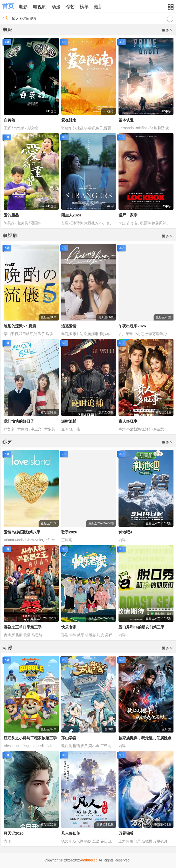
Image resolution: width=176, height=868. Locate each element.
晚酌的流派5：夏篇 (20, 326)
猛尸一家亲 (128, 215)
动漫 (56, 7)
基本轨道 (126, 120)
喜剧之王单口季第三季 (23, 627)
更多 (167, 30)
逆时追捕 (69, 421)
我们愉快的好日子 (19, 421)
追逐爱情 (69, 326)
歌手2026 (69, 532)
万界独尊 (126, 833)
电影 (23, 7)
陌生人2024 (71, 215)
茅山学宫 (69, 738)
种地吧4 (125, 532)
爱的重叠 (11, 215)
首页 (8, 6)
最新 (98, 7)
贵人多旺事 (128, 421)
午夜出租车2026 (132, 326)
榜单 (84, 7)
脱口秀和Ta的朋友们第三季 (141, 627)
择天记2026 (14, 833)
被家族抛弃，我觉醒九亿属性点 (145, 738)
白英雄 (9, 120)
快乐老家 (69, 627)
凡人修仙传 (71, 833)
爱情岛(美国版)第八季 (22, 532)
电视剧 (40, 7)
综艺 (70, 7)
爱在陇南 (69, 120)
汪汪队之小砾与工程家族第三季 (30, 738)
